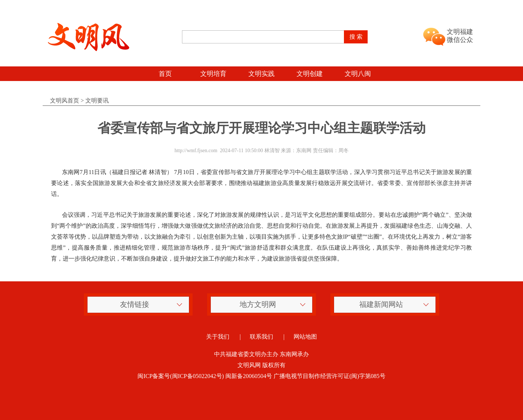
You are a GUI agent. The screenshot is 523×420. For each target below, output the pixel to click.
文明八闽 (358, 74)
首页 (165, 74)
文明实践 (261, 74)
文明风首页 (65, 101)
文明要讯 (97, 101)
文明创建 (310, 74)
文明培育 (213, 74)
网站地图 (305, 337)
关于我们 (218, 337)
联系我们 (261, 337)
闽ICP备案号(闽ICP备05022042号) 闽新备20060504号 (205, 376)
